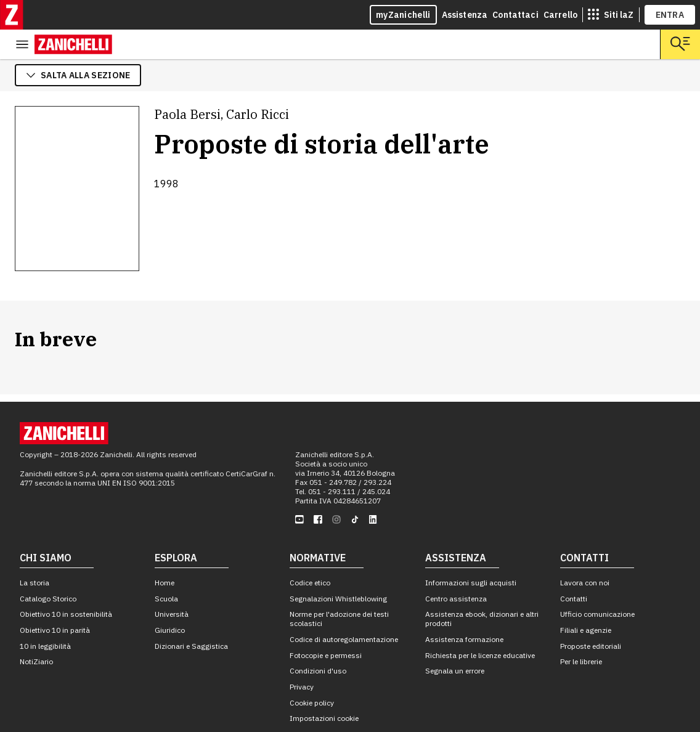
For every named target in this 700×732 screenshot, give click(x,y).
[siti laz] (611, 15)
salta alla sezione (78, 46)
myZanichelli (403, 15)
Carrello (560, 15)
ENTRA (670, 15)
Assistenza (465, 15)
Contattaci (515, 15)
